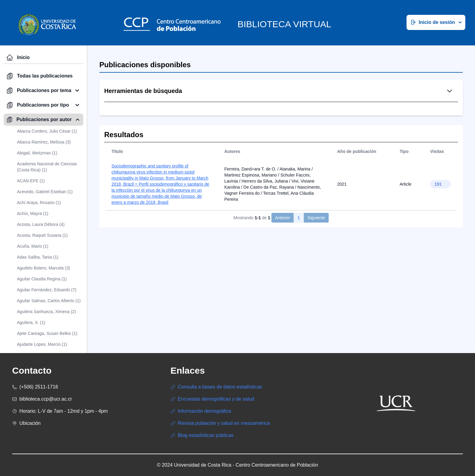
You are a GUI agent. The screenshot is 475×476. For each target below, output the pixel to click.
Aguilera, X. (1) (31, 322)
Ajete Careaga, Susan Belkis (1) (47, 333)
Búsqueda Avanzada (305, 122)
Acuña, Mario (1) (33, 246)
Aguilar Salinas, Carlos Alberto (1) (49, 301)
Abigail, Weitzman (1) (37, 153)
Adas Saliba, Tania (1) (38, 257)
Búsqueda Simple (254, 122)
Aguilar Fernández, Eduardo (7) (47, 290)
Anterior (282, 259)
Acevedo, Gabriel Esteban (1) (45, 192)
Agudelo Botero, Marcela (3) (43, 268)
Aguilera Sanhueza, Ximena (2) (47, 312)
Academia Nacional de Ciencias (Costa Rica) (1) (47, 167)
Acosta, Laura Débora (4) (41, 224)
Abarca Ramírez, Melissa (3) (44, 142)
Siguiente (316, 259)
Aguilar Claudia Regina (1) (42, 279)
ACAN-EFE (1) (31, 181)
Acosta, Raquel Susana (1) (42, 235)
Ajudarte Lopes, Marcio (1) (42, 344)
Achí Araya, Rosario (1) (39, 203)
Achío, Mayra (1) (33, 213)
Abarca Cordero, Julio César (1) (47, 131)
